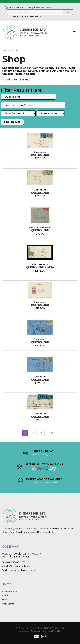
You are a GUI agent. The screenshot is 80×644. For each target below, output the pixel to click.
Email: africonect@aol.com (16, 566)
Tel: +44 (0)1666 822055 (14, 562)
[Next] (52, 433)
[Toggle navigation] (74, 32)
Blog (5, 600)
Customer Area (10, 592)
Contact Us (8, 604)
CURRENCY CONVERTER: (23, 16)
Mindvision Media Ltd (52, 631)
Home (6, 51)
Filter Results (12, 122)
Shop (5, 596)
